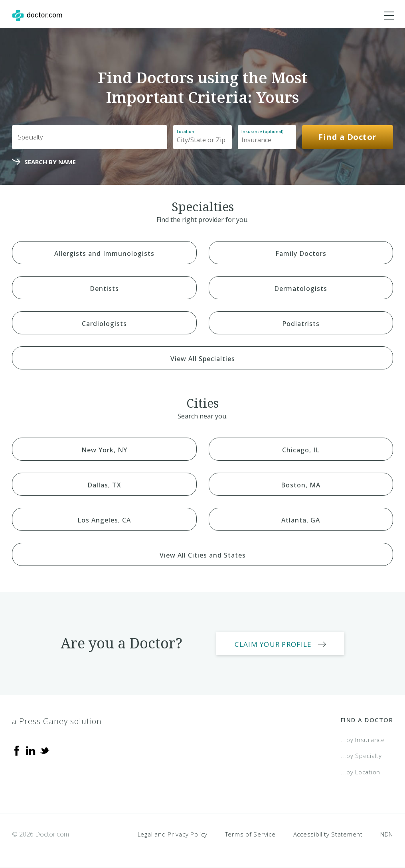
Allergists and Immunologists (104, 253)
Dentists (104, 289)
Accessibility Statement (328, 834)
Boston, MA (301, 485)
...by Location (361, 772)
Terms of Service (250, 834)
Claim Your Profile (273, 644)
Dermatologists (301, 289)
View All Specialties (203, 359)
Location (186, 132)
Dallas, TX (104, 485)
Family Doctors (301, 253)
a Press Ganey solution (57, 721)
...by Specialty (361, 756)
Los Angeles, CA (104, 520)
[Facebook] (17, 750)
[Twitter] (45, 750)
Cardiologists (104, 324)
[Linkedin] (31, 750)
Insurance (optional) (263, 132)
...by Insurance (363, 740)
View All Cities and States (203, 555)
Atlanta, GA (301, 520)
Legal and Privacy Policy (173, 834)
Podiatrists (301, 324)
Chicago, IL (301, 450)
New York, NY (104, 450)
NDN (387, 834)
